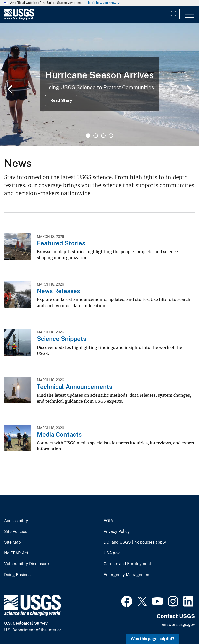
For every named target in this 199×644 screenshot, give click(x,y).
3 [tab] (103, 136)
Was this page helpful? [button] (153, 639)
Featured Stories (61, 243)
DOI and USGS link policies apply (135, 542)
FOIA (108, 521)
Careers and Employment (127, 564)
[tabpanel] (99, 84)
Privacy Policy (117, 532)
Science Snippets (61, 339)
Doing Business (18, 575)
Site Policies (16, 532)
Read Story (61, 101)
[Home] (19, 18)
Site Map (12, 542)
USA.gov (112, 553)
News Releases (58, 291)
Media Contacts (59, 434)
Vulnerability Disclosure (26, 564)
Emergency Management (127, 575)
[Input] (147, 14)
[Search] (175, 14)
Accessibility (16, 521)
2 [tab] (96, 136)
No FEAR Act (16, 553)
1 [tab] (88, 136)
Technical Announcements (74, 387)
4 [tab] (111, 136)
